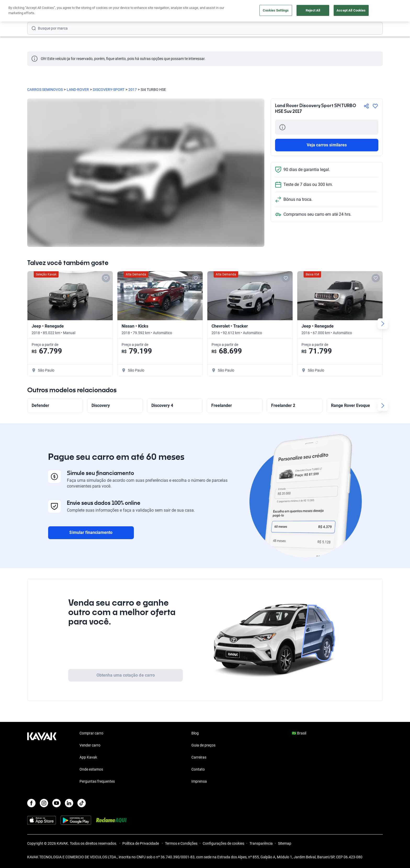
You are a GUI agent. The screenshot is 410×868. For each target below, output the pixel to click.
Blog (195, 733)
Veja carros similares (327, 145)
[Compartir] (366, 106)
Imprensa (199, 781)
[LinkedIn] (69, 803)
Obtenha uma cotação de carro (126, 675)
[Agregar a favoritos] (375, 106)
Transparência (261, 843)
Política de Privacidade (141, 843)
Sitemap (285, 843)
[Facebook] (31, 803)
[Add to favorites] (106, 278)
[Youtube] (56, 803)
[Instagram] (44, 803)
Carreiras (199, 757)
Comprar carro (91, 733)
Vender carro (90, 745)
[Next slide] (383, 324)
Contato (198, 769)
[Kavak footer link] (42, 758)
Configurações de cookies (223, 843)
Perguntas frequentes (97, 781)
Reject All (313, 10)
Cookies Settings (276, 10)
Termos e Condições (181, 843)
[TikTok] (82, 803)
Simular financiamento (91, 532)
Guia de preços (203, 745)
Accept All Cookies (351, 10)
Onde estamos (91, 769)
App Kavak (88, 757)
